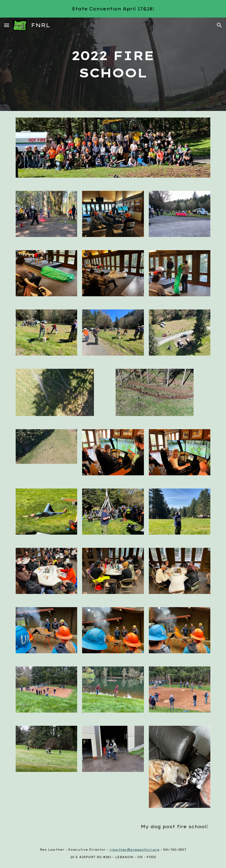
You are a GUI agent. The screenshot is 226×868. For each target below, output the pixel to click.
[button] (7, 25)
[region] (113, 9)
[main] (113, 64)
